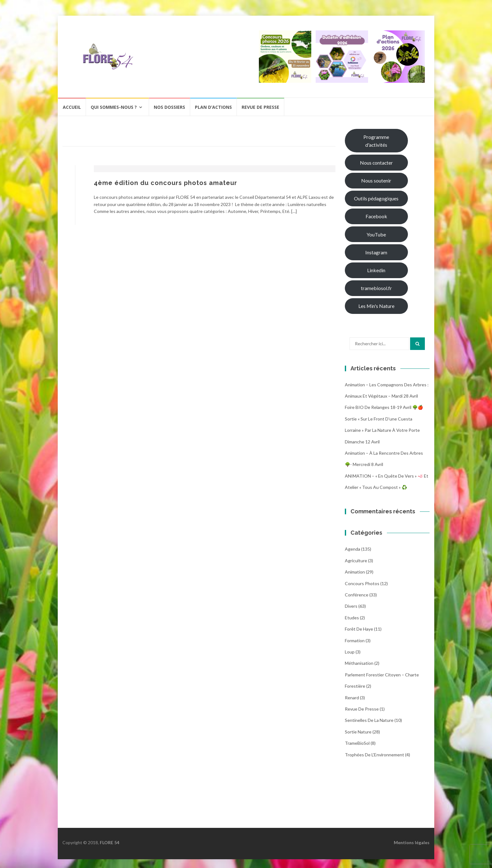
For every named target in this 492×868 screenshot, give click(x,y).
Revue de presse (260, 107)
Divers (351, 606)
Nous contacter (376, 163)
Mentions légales (412, 842)
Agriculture (356, 561)
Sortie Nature (358, 732)
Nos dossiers (169, 107)
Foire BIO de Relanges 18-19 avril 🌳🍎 (384, 407)
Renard (352, 698)
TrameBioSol (357, 743)
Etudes (352, 618)
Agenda (353, 549)
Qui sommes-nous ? (114, 107)
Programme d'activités (376, 141)
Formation (355, 640)
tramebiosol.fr (376, 288)
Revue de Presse (362, 709)
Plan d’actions (213, 107)
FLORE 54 (110, 842)
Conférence (357, 595)
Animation (355, 572)
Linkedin (376, 270)
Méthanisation (359, 663)
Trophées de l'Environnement (374, 755)
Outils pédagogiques (376, 198)
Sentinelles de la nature (369, 720)
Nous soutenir (376, 180)
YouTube (376, 234)
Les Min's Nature (376, 306)
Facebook (376, 216)
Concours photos (362, 583)
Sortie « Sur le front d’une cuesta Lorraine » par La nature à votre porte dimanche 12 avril (382, 430)
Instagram (376, 252)
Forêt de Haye (359, 629)
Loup (350, 652)
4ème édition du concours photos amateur (166, 183)
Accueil (72, 107)
